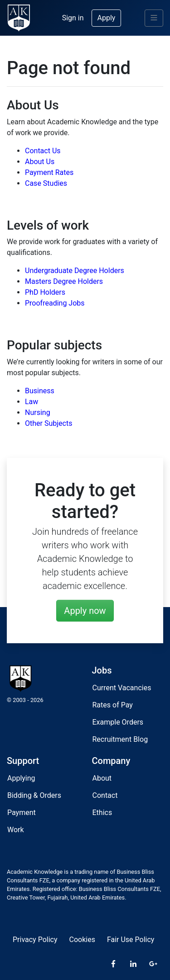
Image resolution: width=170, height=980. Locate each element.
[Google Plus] (153, 964)
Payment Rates (49, 172)
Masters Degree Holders (64, 281)
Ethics (102, 813)
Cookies (82, 940)
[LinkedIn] (133, 964)
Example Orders (118, 722)
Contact (105, 795)
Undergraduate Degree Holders (75, 271)
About (102, 778)
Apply (107, 18)
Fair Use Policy (131, 940)
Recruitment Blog (120, 739)
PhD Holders (45, 292)
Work (16, 830)
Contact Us (43, 151)
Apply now (85, 611)
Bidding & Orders (34, 795)
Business (40, 391)
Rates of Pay (113, 705)
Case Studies (46, 183)
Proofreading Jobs (55, 303)
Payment (22, 813)
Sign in (73, 18)
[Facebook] (113, 964)
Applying (21, 778)
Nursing (38, 412)
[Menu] (154, 18)
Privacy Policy (35, 940)
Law (32, 402)
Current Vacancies (122, 688)
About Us (40, 162)
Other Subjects (49, 423)
